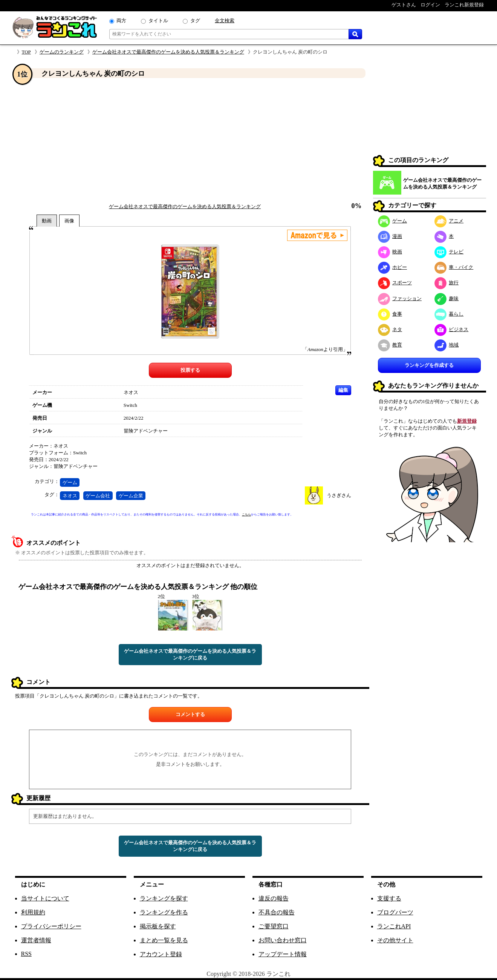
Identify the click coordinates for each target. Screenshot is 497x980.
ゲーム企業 (131, 496)
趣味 (447, 298)
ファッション (400, 298)
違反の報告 (274, 898)
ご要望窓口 (274, 926)
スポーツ (395, 283)
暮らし (449, 314)
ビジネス (452, 329)
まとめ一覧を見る (164, 940)
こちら (246, 515)
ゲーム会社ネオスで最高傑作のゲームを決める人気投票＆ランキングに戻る (190, 654)
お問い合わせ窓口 (283, 940)
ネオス (70, 496)
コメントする (190, 714)
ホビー (393, 267)
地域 (447, 345)
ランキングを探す (164, 898)
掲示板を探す (158, 926)
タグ (195, 21)
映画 (390, 252)
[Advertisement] (190, 141)
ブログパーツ (395, 912)
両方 (121, 21)
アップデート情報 (283, 954)
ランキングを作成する (429, 365)
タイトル (158, 21)
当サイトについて (45, 898)
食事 (390, 314)
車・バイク (454, 267)
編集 (343, 390)
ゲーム (70, 482)
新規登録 (467, 421)
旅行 (447, 283)
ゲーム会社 (98, 496)
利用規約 (33, 912)
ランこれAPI (394, 926)
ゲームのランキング (62, 52)
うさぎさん (339, 495)
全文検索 (225, 21)
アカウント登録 (161, 954)
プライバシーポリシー (51, 926)
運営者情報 (36, 940)
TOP (26, 52)
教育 (390, 345)
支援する (389, 898)
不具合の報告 (277, 912)
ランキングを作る (164, 912)
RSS (26, 954)
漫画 (390, 236)
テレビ (449, 252)
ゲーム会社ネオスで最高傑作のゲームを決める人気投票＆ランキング (168, 52)
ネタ (390, 329)
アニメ (449, 221)
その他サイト (395, 940)
